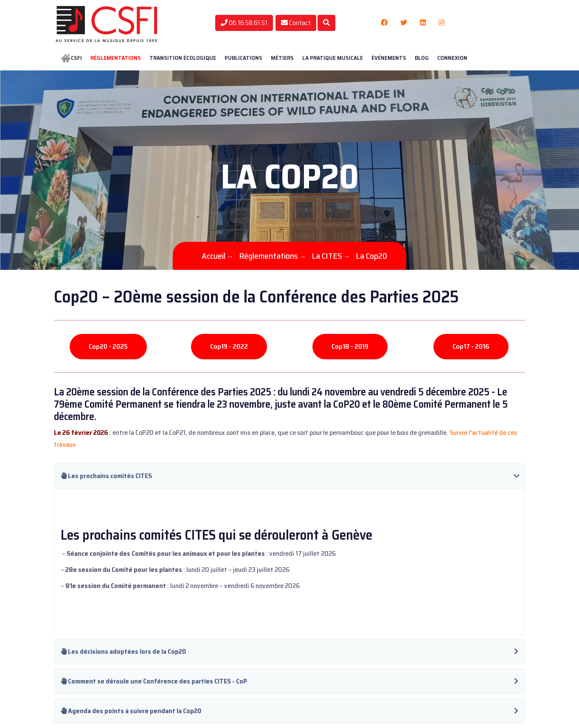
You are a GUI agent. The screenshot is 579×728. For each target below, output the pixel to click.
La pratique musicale (333, 58)
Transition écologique (183, 58)
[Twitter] (404, 23)
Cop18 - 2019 (350, 346)
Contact (296, 23)
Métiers (282, 58)
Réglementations (116, 58)
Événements (389, 58)
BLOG (422, 58)
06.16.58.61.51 (244, 23)
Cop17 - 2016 (471, 346)
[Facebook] (384, 23)
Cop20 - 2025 (108, 346)
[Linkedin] (423, 23)
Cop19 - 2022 (229, 346)
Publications (243, 58)
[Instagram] (441, 23)
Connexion (452, 58)
